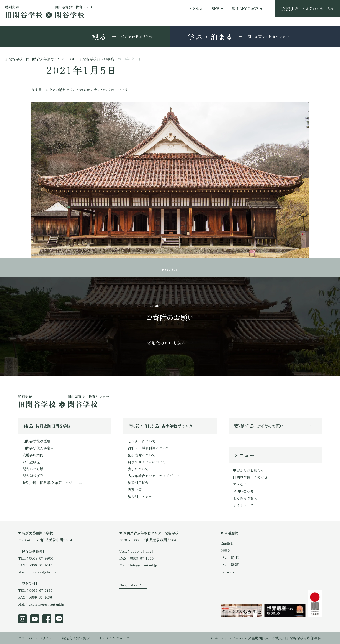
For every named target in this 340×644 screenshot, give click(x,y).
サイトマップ (243, 505)
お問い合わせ (243, 491)
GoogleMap (128, 585)
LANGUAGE (248, 9)
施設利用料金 (138, 483)
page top (170, 269)
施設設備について (142, 455)
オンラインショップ (114, 638)
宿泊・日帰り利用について (149, 448)
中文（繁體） (231, 565)
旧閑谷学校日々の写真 (250, 477)
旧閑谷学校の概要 (36, 441)
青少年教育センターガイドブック (154, 476)
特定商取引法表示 (76, 638)
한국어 (226, 550)
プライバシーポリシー (36, 638)
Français (227, 572)
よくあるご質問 (245, 498)
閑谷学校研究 (33, 476)
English (227, 543)
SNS (216, 9)
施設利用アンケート (143, 497)
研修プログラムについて (147, 462)
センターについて (142, 441)
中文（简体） (231, 557)
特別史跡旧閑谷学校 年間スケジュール (52, 483)
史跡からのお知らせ (248, 470)
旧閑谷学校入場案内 (38, 448)
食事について (138, 469)
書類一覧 (135, 490)
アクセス (196, 9)
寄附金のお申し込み (167, 343)
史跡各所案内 (33, 455)
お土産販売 (31, 462)
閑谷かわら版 (33, 469)
